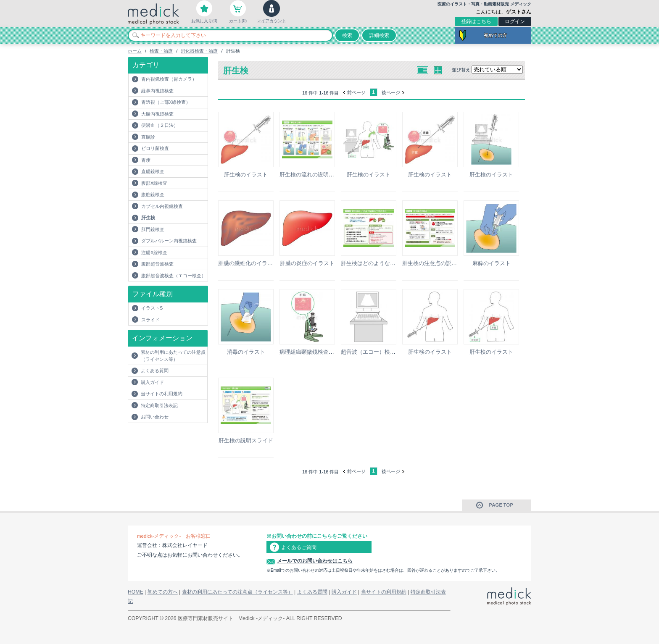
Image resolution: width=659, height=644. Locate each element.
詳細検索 (379, 35)
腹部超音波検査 (157, 264)
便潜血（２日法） (160, 125)
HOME (136, 592)
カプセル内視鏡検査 (162, 206)
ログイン (515, 21)
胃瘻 (146, 160)
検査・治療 (161, 51)
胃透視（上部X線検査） (166, 102)
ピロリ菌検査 (155, 148)
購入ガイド (152, 382)
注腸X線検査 (154, 252)
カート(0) (238, 21)
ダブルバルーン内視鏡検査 (169, 241)
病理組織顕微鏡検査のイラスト (318, 352)
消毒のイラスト (246, 352)
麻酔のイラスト (492, 263)
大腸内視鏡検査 (157, 114)
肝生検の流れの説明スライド (315, 175)
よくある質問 (155, 371)
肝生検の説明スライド (246, 440)
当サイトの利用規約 (162, 394)
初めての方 (495, 35)
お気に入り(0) (204, 21)
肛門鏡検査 (153, 229)
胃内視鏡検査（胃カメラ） (169, 79)
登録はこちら (476, 21)
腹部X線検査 (154, 183)
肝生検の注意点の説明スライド (440, 263)
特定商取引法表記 (159, 405)
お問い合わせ (155, 417)
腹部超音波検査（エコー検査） (174, 276)
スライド (150, 320)
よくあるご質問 (299, 547)
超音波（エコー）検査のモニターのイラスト (395, 352)
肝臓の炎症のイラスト (307, 263)
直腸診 (148, 137)
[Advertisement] (177, 440)
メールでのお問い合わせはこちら (315, 561)
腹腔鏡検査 (153, 195)
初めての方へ (163, 592)
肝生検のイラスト (246, 175)
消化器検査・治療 (199, 51)
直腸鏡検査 (153, 171)
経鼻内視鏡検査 (157, 91)
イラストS (152, 308)
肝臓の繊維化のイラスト (248, 263)
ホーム (135, 51)
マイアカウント (272, 21)
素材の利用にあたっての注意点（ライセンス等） (173, 356)
